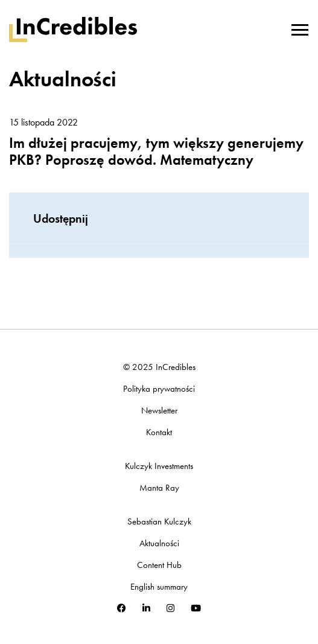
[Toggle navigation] (300, 28)
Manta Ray (159, 488)
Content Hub (159, 565)
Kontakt (159, 432)
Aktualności (159, 544)
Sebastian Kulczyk (159, 522)
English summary (159, 587)
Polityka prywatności (159, 389)
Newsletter (159, 411)
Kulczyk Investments (159, 466)
